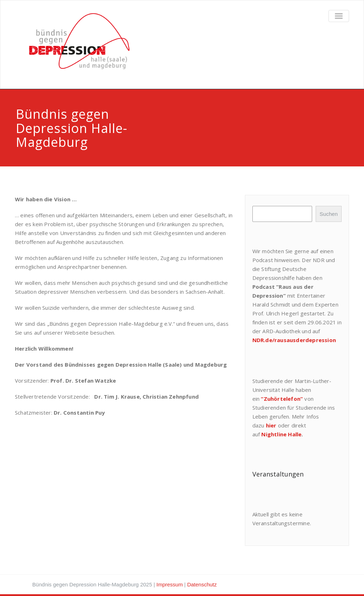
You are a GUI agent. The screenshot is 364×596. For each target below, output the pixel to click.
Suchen (329, 214)
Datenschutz (202, 584)
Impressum (170, 584)
